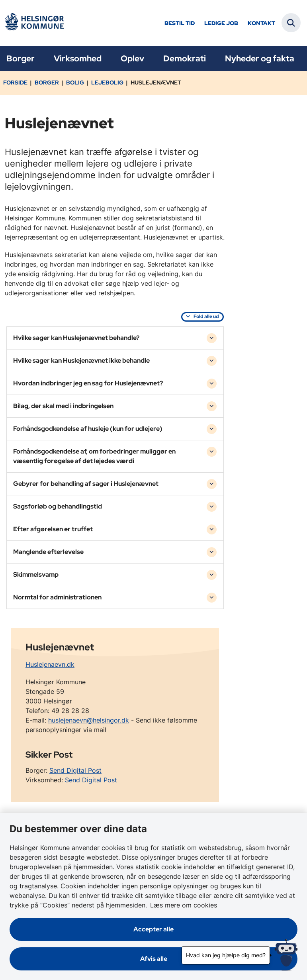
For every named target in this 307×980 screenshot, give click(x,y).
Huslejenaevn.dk (50, 664)
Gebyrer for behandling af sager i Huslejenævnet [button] (86, 484)
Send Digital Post (75, 770)
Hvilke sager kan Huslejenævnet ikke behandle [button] (81, 360)
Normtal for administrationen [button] (57, 597)
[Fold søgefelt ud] (291, 23)
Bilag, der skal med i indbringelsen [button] (63, 406)
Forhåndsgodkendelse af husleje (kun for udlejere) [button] (88, 429)
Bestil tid (180, 23)
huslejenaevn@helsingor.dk (89, 720)
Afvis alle (154, 959)
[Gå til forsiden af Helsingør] (34, 23)
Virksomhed (78, 58)
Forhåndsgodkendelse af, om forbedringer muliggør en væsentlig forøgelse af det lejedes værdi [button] (94, 456)
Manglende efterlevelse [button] (48, 552)
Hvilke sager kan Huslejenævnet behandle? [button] (76, 338)
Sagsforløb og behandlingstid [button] (58, 506)
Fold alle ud (206, 316)
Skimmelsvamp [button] (36, 574)
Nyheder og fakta (260, 58)
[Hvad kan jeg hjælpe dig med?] (286, 955)
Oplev (132, 58)
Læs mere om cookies (184, 905)
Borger (21, 58)
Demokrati (185, 58)
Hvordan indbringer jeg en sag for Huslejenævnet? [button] (88, 383)
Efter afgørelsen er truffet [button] (53, 529)
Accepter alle (153, 929)
